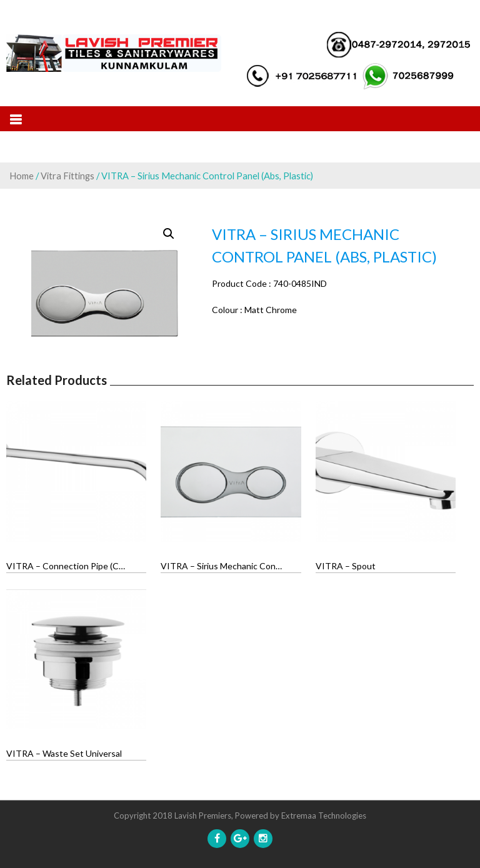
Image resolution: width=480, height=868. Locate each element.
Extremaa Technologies (324, 816)
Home (22, 176)
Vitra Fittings (67, 176)
